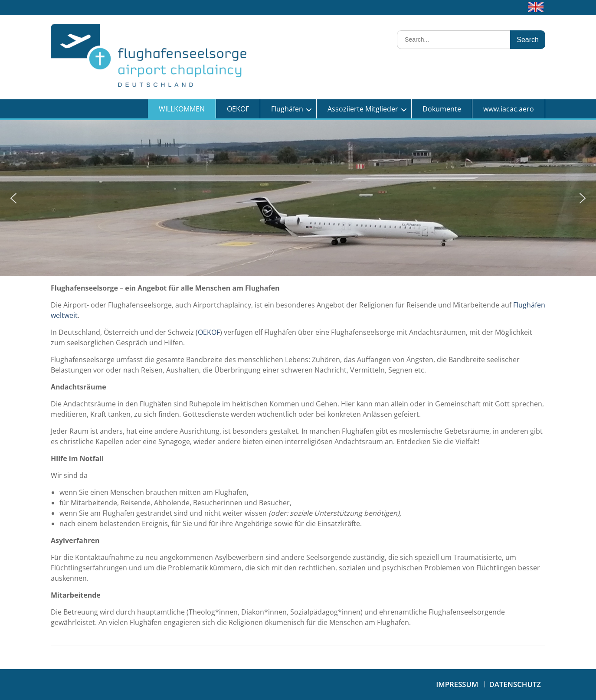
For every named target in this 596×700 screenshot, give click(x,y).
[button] (13, 198)
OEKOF (238, 109)
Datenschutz (515, 684)
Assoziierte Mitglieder (363, 109)
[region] (298, 198)
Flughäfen (287, 109)
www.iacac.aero (509, 109)
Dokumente (442, 109)
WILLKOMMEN (182, 109)
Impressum (457, 684)
